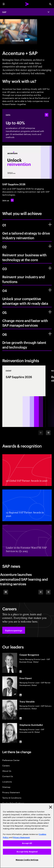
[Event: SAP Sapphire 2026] (24, 396)
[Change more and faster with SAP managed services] (50, 312)
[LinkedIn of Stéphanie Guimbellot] (21, 742)
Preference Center (11, 760)
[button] (14, 630)
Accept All (27, 843)
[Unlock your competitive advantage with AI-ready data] (50, 290)
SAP (4, 12)
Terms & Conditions (12, 798)
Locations (7, 782)
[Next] (48, 433)
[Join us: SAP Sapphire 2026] (8, 200)
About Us (7, 771)
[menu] (4, 4)
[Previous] (41, 592)
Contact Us (8, 776)
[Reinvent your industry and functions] (50, 268)
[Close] (51, 807)
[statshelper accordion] (47, 115)
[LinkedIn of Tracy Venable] (21, 718)
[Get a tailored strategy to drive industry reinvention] (50, 224)
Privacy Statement (11, 792)
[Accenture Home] (27, 4)
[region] (27, 836)
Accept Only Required (27, 852)
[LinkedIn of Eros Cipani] (21, 695)
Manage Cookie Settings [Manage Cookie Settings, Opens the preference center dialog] (27, 860)
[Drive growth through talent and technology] (50, 334)
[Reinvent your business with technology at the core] (50, 246)
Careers (6, 765)
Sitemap (6, 787)
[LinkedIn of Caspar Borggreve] (21, 672)
